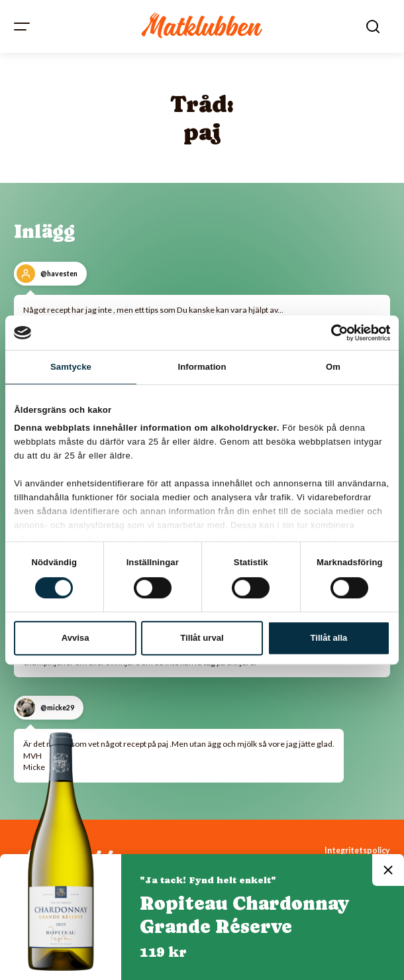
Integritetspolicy (357, 850)
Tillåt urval (202, 638)
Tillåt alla (329, 638)
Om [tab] (333, 367)
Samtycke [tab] (71, 367)
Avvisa (76, 638)
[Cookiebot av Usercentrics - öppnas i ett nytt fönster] (332, 333)
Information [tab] (202, 367)
